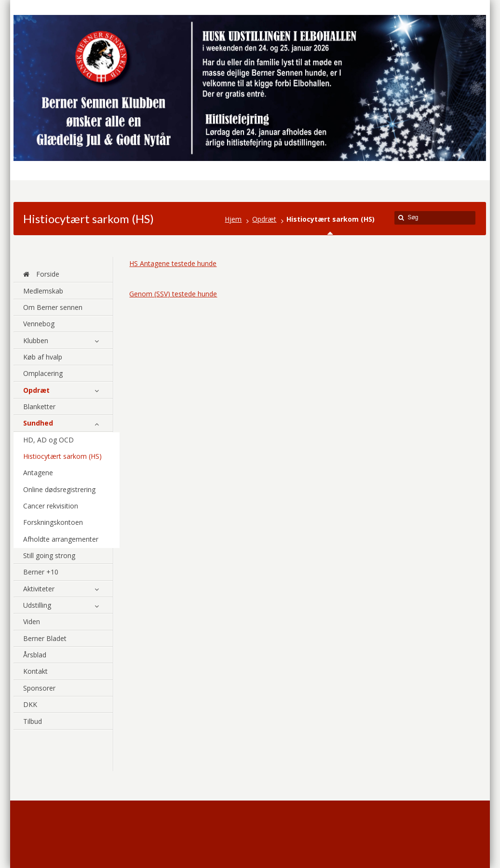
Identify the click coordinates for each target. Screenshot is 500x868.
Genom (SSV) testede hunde (173, 294)
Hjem (233, 219)
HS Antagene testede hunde (173, 263)
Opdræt (264, 219)
